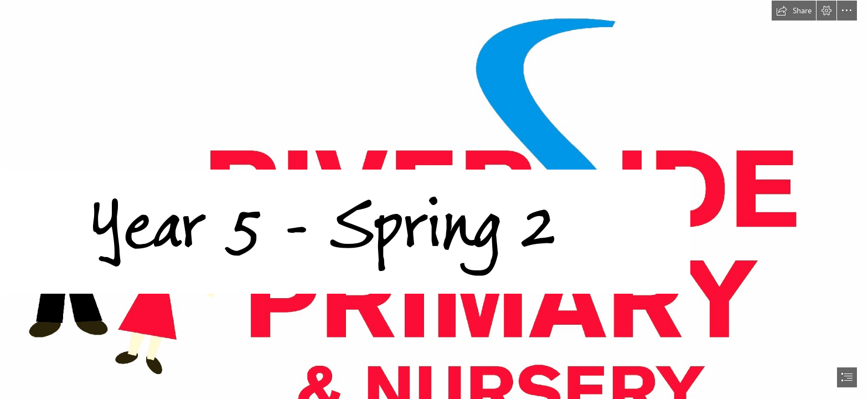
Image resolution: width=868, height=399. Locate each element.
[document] (434, 199)
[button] (794, 11)
